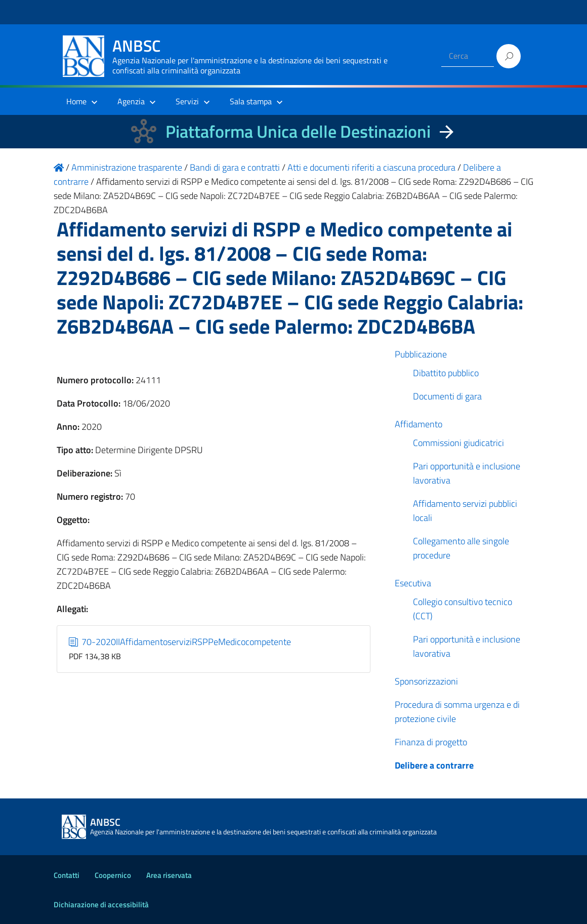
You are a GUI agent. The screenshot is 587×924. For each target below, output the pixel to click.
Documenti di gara (447, 396)
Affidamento (418, 424)
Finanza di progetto (431, 742)
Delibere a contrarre (434, 765)
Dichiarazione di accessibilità (101, 905)
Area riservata (169, 875)
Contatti (67, 875)
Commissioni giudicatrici (458, 443)
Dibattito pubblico (446, 373)
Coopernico (113, 875)
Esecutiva (413, 583)
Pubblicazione (421, 354)
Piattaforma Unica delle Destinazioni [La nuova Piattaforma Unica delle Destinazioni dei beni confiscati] (298, 131)
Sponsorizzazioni (426, 681)
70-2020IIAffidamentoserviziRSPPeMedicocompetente (180, 642)
